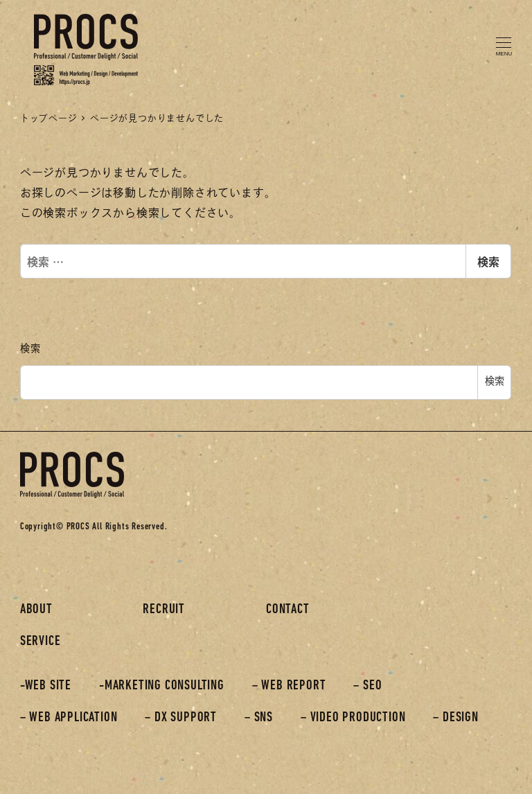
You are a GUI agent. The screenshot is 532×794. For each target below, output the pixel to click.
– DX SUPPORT (181, 718)
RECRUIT (164, 610)
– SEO (367, 686)
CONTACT (288, 610)
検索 (488, 261)
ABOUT (36, 610)
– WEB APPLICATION (69, 718)
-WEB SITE (46, 686)
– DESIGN (455, 718)
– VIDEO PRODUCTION (353, 718)
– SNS (259, 718)
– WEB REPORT (289, 686)
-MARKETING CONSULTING (162, 686)
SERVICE (41, 642)
